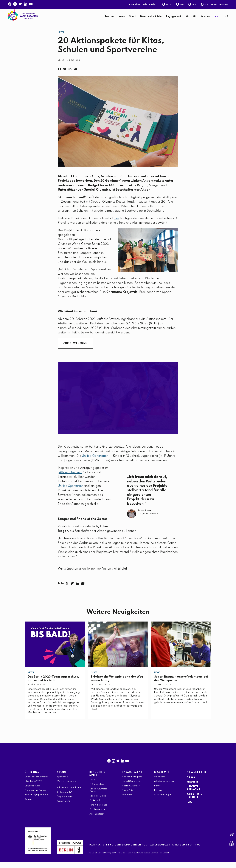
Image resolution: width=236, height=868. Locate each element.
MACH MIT (162, 778)
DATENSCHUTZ (98, 851)
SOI (190, 851)
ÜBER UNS (32, 778)
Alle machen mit (70, 479)
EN (217, 20)
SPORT (62, 778)
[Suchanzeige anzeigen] (227, 19)
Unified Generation (95, 462)
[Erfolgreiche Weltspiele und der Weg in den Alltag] (118, 650)
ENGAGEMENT (132, 778)
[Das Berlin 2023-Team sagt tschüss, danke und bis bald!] (55, 650)
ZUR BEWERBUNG (75, 350)
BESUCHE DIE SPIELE (99, 780)
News (61, 38)
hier (116, 225)
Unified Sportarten (71, 492)
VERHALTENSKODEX (156, 851)
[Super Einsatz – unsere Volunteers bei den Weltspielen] (181, 650)
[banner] (118, 19)
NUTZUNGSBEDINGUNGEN (126, 851)
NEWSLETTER (196, 778)
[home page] (23, 17)
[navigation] (127, 20)
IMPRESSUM (178, 851)
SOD (198, 851)
